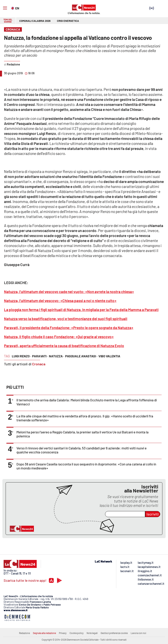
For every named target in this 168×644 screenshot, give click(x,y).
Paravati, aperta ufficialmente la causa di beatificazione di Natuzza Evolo (64, 346)
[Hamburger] (5, 8)
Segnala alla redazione (44, 633)
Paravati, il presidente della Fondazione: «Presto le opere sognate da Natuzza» (69, 328)
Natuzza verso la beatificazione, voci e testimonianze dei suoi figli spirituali (66, 319)
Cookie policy (77, 633)
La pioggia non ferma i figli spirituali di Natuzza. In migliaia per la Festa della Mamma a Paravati (81, 310)
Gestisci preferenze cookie (114, 633)
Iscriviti (153, 514)
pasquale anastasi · (81, 356)
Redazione (24, 633)
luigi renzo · (21, 356)
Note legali (92, 633)
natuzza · (57, 356)
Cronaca (39, 364)
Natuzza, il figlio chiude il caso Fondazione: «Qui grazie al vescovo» (59, 337)
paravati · (40, 356)
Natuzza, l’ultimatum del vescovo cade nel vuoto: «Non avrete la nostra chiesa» (69, 292)
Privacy (63, 633)
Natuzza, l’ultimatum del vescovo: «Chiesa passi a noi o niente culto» (60, 301)
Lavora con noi (138, 633)
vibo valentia (109, 356)
